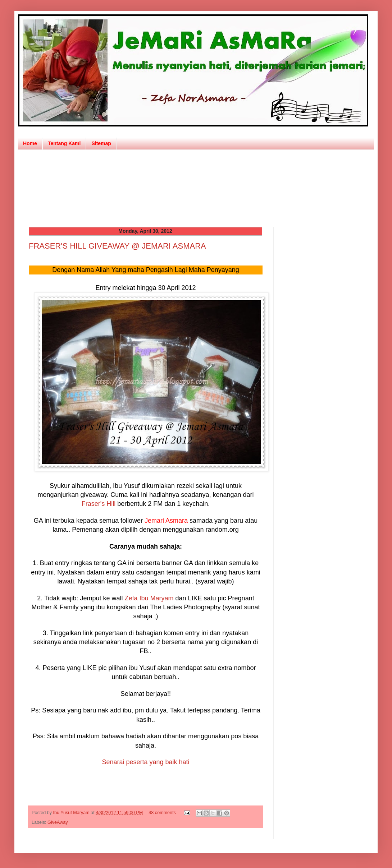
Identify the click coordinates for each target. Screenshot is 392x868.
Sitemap (101, 143)
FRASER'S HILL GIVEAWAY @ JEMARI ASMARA (117, 246)
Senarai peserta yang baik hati (145, 762)
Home (30, 143)
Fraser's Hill (99, 504)
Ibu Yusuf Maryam (72, 813)
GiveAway (58, 822)
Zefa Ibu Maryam (149, 598)
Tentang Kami (64, 143)
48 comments (162, 813)
